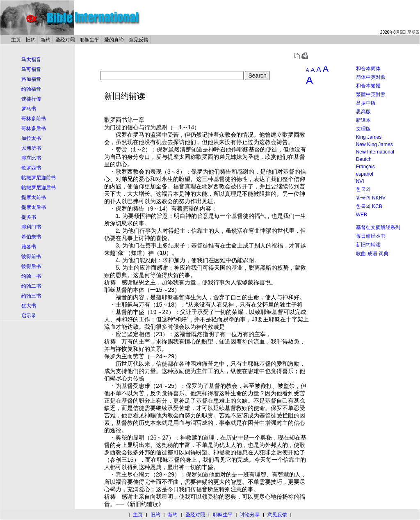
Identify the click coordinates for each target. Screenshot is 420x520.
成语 (372, 254)
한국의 (363, 189)
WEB (362, 215)
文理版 (363, 129)
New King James (374, 144)
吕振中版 (366, 103)
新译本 (363, 120)
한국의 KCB (369, 206)
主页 (16, 40)
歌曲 (361, 254)
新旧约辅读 (368, 245)
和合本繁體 (368, 86)
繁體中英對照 (371, 94)
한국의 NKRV (371, 198)
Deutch (364, 159)
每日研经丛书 (371, 236)
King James (369, 137)
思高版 (363, 112)
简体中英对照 (371, 77)
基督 (254, 149)
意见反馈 (139, 40)
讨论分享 (250, 515)
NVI (360, 181)
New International (375, 152)
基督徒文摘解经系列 (378, 227)
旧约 (31, 40)
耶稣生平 (89, 40)
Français (365, 167)
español (365, 174)
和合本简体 (368, 69)
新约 (46, 40)
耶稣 (243, 149)
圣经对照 (65, 40)
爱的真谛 (114, 40)
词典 (383, 254)
